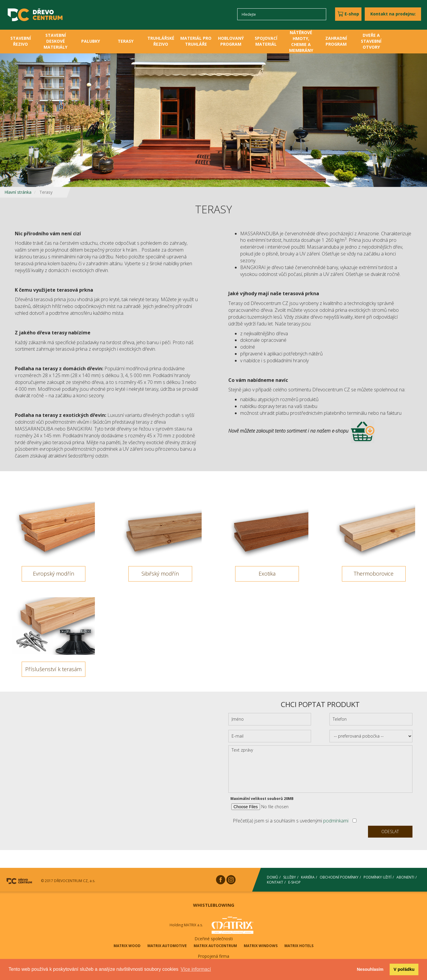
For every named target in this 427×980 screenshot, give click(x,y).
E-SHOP (294, 882)
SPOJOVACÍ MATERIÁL (266, 41)
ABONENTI (405, 877)
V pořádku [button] (404, 969)
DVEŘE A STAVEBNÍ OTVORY (371, 41)
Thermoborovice (374, 574)
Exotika (267, 574)
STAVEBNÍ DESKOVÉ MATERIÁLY (55, 41)
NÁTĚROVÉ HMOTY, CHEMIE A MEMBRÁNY (301, 41)
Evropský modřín (54, 574)
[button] (32, 120)
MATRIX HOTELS (299, 946)
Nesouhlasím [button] (370, 969)
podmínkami (336, 821)
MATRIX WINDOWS (261, 946)
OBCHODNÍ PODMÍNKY (339, 877)
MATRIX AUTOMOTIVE (167, 946)
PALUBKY (91, 41)
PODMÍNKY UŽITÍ (377, 877)
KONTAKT (275, 882)
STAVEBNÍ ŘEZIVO (21, 41)
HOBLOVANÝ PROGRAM (231, 41)
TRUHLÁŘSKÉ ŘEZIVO (161, 41)
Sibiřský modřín (160, 574)
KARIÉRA (308, 877)
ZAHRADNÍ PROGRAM (336, 41)
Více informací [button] (196, 969)
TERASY (126, 41)
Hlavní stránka (18, 192)
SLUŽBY (290, 877)
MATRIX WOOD (127, 946)
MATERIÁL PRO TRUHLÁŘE (196, 41)
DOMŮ (273, 877)
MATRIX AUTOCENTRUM (215, 946)
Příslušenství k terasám (53, 669)
